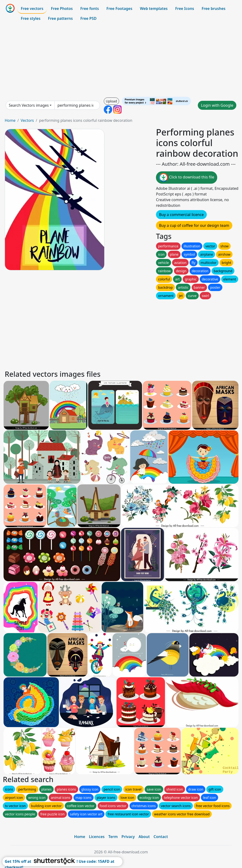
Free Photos (62, 8)
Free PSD (88, 18)
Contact (161, 837)
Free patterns (60, 18)
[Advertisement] (121, 60)
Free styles (31, 18)
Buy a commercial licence (181, 215)
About (144, 837)
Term (113, 837)
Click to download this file (187, 178)
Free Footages (119, 8)
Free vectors (32, 8)
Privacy (128, 837)
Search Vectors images (29, 105)
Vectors (27, 120)
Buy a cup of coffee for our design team (194, 225)
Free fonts (90, 8)
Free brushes (214, 8)
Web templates (154, 8)
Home (10, 120)
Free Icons (185, 8)
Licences (97, 837)
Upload (111, 101)
